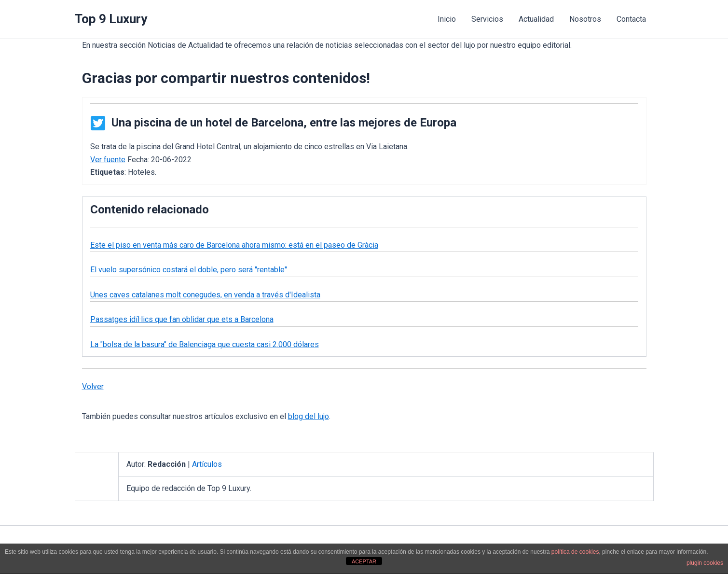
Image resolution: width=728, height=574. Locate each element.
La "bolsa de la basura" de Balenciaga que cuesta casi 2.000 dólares (205, 344)
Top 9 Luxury (111, 19)
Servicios (487, 19)
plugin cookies (705, 563)
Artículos (207, 464)
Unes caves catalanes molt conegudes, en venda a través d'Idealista (205, 295)
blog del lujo (309, 416)
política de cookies (575, 552)
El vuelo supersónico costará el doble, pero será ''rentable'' (189, 270)
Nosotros (585, 19)
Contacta (631, 19)
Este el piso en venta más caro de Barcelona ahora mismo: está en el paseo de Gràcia (234, 245)
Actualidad (536, 19)
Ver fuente (108, 160)
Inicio (447, 19)
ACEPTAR (364, 561)
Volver (93, 386)
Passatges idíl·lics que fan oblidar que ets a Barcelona (182, 319)
